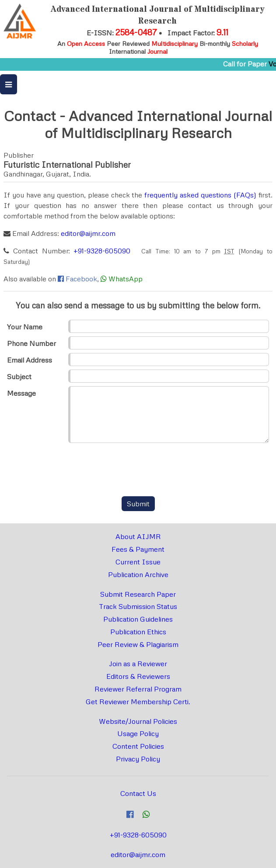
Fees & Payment (138, 549)
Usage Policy (138, 733)
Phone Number (31, 343)
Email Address (30, 360)
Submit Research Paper (138, 594)
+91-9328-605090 (102, 251)
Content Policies (138, 746)
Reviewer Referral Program (138, 689)
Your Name (25, 327)
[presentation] (138, 470)
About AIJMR (138, 536)
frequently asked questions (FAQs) (200, 195)
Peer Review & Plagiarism (138, 644)
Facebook (81, 279)
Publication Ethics (138, 632)
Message (21, 393)
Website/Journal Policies (138, 721)
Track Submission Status (138, 606)
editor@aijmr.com (88, 233)
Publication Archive (138, 574)
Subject (19, 377)
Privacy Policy (138, 759)
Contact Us (138, 793)
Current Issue (138, 562)
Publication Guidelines (138, 619)
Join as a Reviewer (138, 664)
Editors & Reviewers (138, 676)
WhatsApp (126, 279)
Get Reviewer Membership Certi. (138, 702)
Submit (138, 504)
